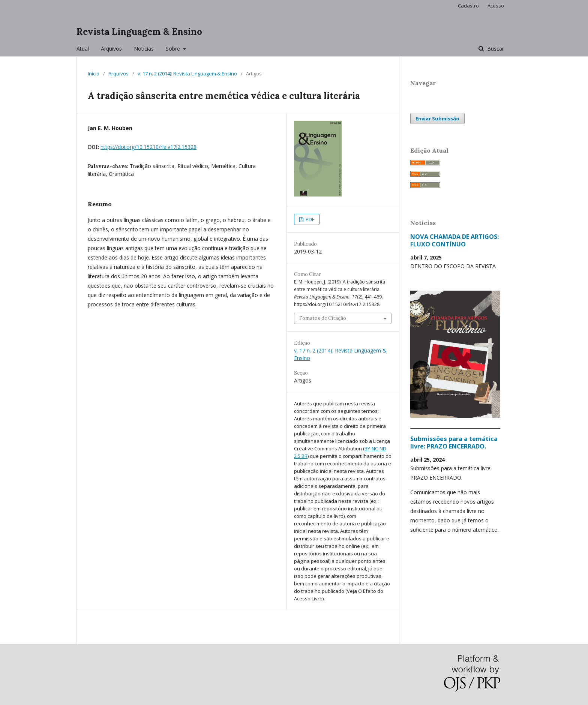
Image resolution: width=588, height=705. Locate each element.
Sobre (174, 49)
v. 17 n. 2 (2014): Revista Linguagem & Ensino (187, 73)
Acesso (496, 6)
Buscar (495, 49)
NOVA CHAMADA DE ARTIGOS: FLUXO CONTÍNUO (454, 240)
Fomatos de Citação (323, 318)
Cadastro (468, 6)
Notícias (144, 49)
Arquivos (111, 49)
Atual (83, 49)
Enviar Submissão (437, 118)
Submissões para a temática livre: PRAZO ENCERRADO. (454, 442)
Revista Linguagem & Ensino (139, 32)
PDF (309, 219)
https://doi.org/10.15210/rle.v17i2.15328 (148, 147)
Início (94, 73)
